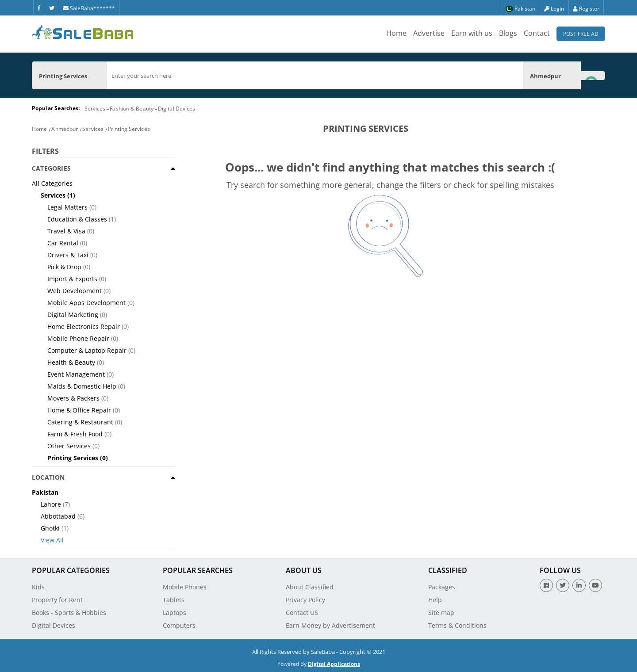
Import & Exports (72, 279)
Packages (442, 587)
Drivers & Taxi (68, 255)
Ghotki (50, 528)
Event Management (76, 374)
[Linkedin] (579, 585)
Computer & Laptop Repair (87, 350)
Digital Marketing (73, 315)
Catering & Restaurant (80, 422)
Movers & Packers (73, 398)
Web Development (75, 291)
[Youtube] (595, 585)
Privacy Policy (305, 600)
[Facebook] (39, 8)
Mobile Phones (185, 587)
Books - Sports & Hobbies (69, 613)
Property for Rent (57, 600)
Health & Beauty (71, 362)
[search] (315, 76)
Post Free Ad (581, 34)
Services (95, 109)
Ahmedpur (65, 129)
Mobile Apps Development (86, 303)
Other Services (69, 446)
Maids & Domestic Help (82, 386)
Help (435, 600)
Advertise (429, 33)
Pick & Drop (64, 267)
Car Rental (63, 243)
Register (586, 9)
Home (396, 33)
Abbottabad (58, 516)
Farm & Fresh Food (75, 434)
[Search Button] (593, 75)
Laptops (175, 613)
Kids (38, 587)
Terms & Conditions (457, 625)
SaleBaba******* (89, 8)
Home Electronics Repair (84, 326)
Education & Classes (77, 219)
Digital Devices (177, 109)
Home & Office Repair (79, 410)
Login (554, 9)
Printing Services (129, 129)
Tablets (174, 600)
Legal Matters (67, 207)
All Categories (52, 183)
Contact (537, 33)
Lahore (51, 504)
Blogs (508, 33)
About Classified (310, 587)
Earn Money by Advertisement (330, 625)
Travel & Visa (66, 231)
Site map (441, 613)
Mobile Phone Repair (78, 338)
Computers (179, 625)
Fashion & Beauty (132, 109)
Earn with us (472, 33)
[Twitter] (52, 8)
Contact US (302, 613)
